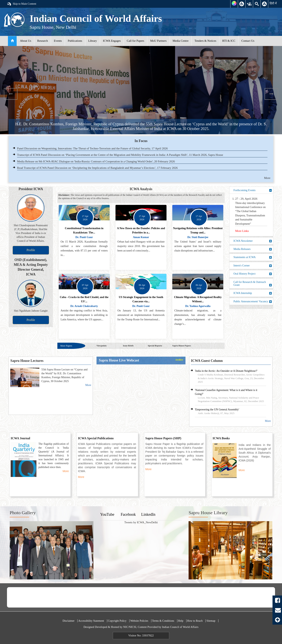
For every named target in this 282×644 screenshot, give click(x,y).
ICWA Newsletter (253, 241)
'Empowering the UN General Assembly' (217, 410)
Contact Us (248, 41)
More (267, 178)
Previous (11, 94)
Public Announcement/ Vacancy (253, 302)
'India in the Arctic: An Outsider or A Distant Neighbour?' (226, 371)
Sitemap (211, 621)
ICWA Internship (253, 293)
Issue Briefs (128, 346)
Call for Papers (135, 41)
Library (93, 41)
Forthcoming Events (253, 190)
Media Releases (253, 249)
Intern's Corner (253, 266)
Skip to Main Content (22, 4)
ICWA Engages (112, 41)
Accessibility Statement (91, 621)
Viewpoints (102, 346)
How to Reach (195, 621)
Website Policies (139, 621)
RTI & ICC (229, 41)
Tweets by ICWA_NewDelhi (141, 522)
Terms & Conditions (163, 621)
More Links (242, 231)
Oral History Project (253, 274)
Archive (179, 360)
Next (271, 94)
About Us (26, 41)
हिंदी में (273, 3)
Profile (31, 250)
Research (43, 41)
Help (181, 621)
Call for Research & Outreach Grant (253, 284)
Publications (75, 41)
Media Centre (181, 41)
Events (58, 41)
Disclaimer (69, 621)
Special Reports (155, 346)
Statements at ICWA (253, 257)
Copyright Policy (117, 621)
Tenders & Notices (205, 41)
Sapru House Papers (182, 346)
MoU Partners (158, 41)
